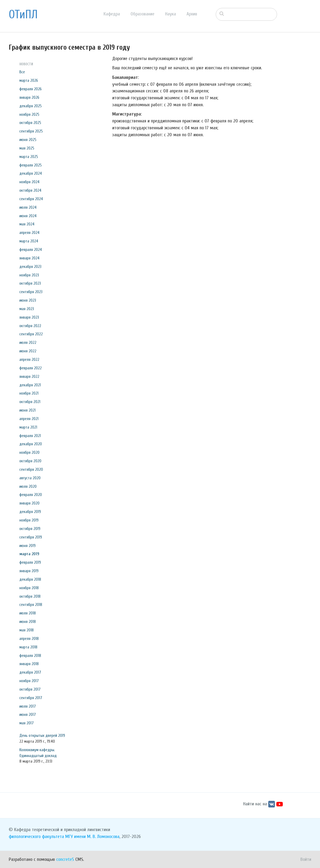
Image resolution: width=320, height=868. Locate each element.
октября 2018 (30, 596)
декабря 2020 (31, 444)
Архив (192, 14)
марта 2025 (29, 157)
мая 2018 (27, 630)
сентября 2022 (31, 334)
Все (22, 72)
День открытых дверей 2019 (42, 736)
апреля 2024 (29, 233)
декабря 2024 (31, 173)
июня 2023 (28, 300)
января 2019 (29, 571)
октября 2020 (30, 461)
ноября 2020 (29, 452)
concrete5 (65, 859)
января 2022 (29, 377)
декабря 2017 (30, 672)
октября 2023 (30, 283)
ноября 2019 (29, 520)
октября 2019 (30, 529)
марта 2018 (28, 647)
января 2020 (29, 503)
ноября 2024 (29, 182)
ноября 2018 (29, 588)
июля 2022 (28, 343)
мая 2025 (27, 148)
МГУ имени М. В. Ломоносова (92, 837)
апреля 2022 (29, 360)
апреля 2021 (29, 419)
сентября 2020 (31, 469)
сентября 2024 (31, 199)
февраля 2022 (31, 368)
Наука (170, 14)
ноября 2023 (29, 275)
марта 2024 (29, 241)
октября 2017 (30, 689)
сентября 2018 (31, 605)
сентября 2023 (31, 292)
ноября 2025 (29, 114)
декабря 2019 (30, 512)
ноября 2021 (29, 393)
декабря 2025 (31, 106)
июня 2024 (28, 216)
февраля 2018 (30, 656)
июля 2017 (28, 706)
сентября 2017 (31, 698)
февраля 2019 (30, 562)
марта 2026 (29, 80)
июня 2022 (28, 351)
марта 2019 (29, 554)
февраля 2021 (30, 436)
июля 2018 (28, 613)
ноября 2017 (29, 681)
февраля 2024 (31, 250)
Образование (142, 14)
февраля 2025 (31, 165)
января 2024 (29, 258)
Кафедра (112, 14)
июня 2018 (28, 622)
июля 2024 (28, 207)
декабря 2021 (30, 385)
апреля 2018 (29, 639)
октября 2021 (30, 402)
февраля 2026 (31, 89)
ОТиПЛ (23, 15)
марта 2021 (28, 427)
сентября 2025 (31, 131)
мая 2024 (27, 224)
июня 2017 (28, 715)
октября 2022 (30, 326)
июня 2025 (28, 140)
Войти (306, 859)
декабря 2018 (30, 579)
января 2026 (29, 97)
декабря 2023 (30, 267)
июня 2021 (27, 410)
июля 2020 (28, 486)
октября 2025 (30, 123)
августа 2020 (30, 478)
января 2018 (29, 664)
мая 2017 (27, 723)
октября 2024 (30, 190)
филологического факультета (36, 837)
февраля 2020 (31, 495)
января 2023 (29, 317)
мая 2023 (27, 309)
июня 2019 (27, 546)
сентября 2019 (31, 537)
